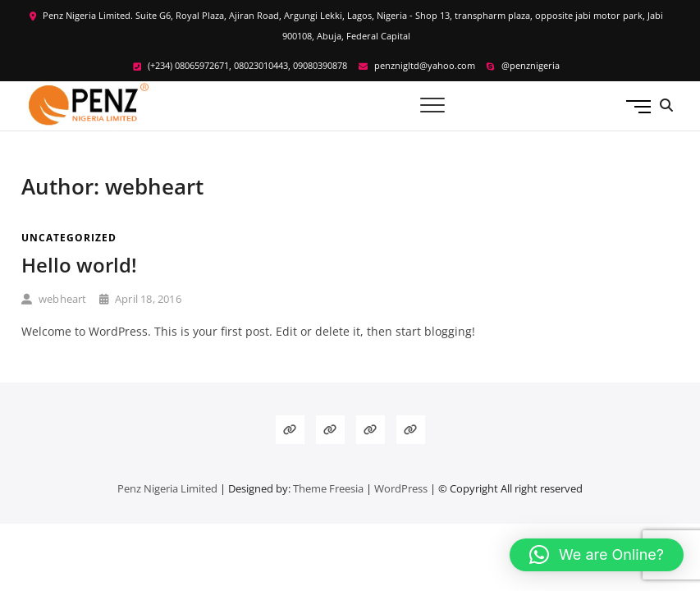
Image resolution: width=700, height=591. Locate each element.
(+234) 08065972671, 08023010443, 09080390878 (240, 65)
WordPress (401, 488)
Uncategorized (69, 238)
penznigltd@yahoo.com (417, 65)
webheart (54, 299)
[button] (597, 555)
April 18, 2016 (140, 299)
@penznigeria (523, 65)
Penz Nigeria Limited (167, 488)
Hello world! (79, 265)
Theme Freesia (328, 488)
